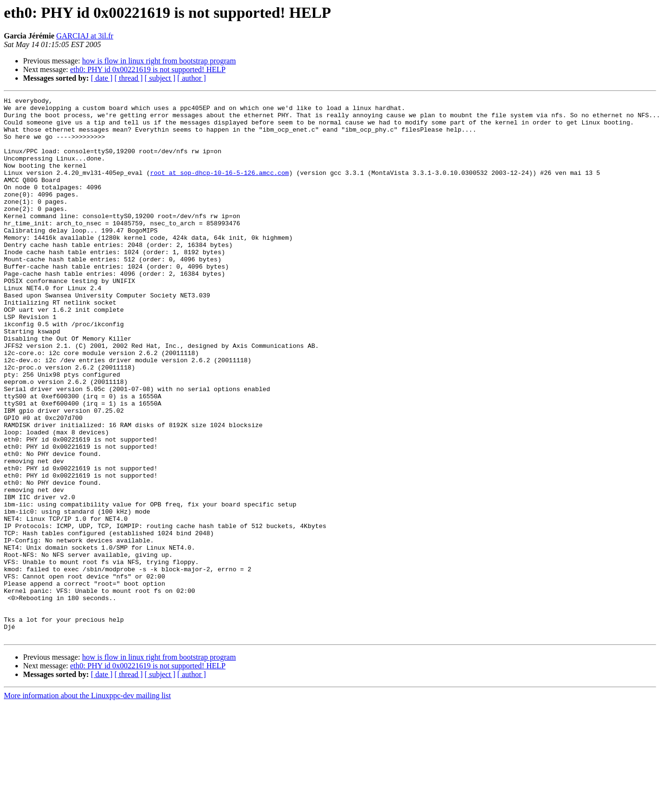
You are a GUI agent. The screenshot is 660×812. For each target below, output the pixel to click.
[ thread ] (129, 78)
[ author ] (192, 78)
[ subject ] (160, 78)
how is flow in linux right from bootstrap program (159, 61)
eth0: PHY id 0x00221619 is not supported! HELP (148, 69)
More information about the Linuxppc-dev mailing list (87, 804)
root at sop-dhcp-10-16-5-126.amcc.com (219, 188)
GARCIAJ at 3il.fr (85, 36)
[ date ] (102, 78)
